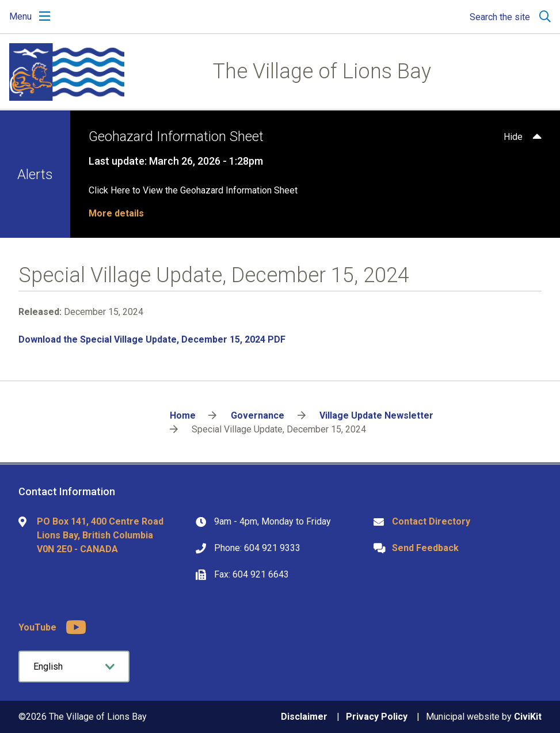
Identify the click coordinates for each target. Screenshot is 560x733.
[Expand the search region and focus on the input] (508, 17)
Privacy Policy (377, 717)
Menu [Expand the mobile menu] (20, 16)
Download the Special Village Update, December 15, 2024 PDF (152, 339)
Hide (513, 137)
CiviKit (528, 717)
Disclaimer (304, 717)
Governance (258, 415)
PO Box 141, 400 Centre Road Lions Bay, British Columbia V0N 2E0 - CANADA (100, 535)
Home (183, 415)
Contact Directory (431, 521)
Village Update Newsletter (376, 415)
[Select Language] (74, 666)
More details (116, 213)
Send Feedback (425, 548)
